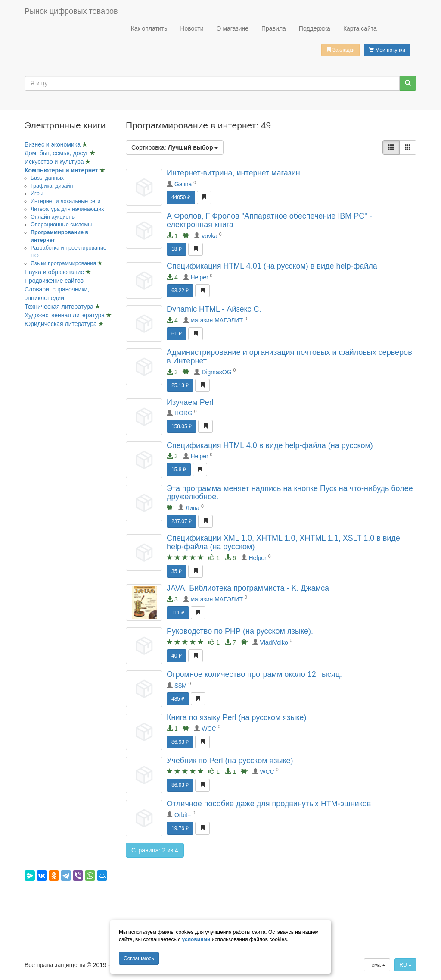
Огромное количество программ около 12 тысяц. (254, 674)
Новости (192, 28)
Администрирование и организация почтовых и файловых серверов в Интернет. (289, 357)
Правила (274, 28)
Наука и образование (55, 272)
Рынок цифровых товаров (71, 11)
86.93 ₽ (180, 742)
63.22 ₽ (180, 291)
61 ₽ (177, 334)
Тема (377, 965)
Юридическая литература (62, 324)
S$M (181, 686)
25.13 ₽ (180, 385)
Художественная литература (65, 315)
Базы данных (47, 178)
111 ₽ (178, 613)
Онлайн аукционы (53, 217)
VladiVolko (274, 642)
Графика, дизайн (52, 186)
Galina (183, 184)
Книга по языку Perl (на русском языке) (236, 717)
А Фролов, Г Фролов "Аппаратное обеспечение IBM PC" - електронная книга (269, 220)
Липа (193, 508)
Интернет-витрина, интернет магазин (233, 173)
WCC (209, 729)
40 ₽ (177, 656)
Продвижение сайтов (54, 281)
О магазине (233, 28)
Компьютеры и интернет (62, 170)
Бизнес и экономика (53, 144)
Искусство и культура (55, 162)
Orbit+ (183, 815)
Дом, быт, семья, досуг (57, 153)
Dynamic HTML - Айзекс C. (214, 309)
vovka (210, 236)
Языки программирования (64, 263)
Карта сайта (360, 28)
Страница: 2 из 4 (155, 850)
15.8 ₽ (179, 470)
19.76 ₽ (180, 828)
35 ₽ (177, 571)
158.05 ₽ (182, 426)
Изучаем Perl (190, 402)
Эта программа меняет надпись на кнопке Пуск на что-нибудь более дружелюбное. (290, 493)
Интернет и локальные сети (65, 201)
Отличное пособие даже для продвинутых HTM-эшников (269, 804)
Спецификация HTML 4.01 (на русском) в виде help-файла (272, 266)
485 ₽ (178, 699)
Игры (37, 194)
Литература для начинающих (67, 209)
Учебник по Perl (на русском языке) (230, 761)
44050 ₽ (181, 197)
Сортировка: (175, 147)
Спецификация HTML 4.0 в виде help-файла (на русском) (270, 445)
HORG (183, 413)
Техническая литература (60, 307)
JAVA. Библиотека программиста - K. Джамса (248, 588)
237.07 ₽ (182, 521)
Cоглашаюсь (139, 958)
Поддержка (315, 28)
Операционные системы (61, 225)
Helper (199, 277)
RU (405, 965)
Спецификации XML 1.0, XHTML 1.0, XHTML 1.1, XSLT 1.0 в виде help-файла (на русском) (283, 542)
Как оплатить (149, 28)
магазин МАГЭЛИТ (217, 320)
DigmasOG (216, 372)
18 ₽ (177, 249)
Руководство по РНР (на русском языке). (240, 631)
